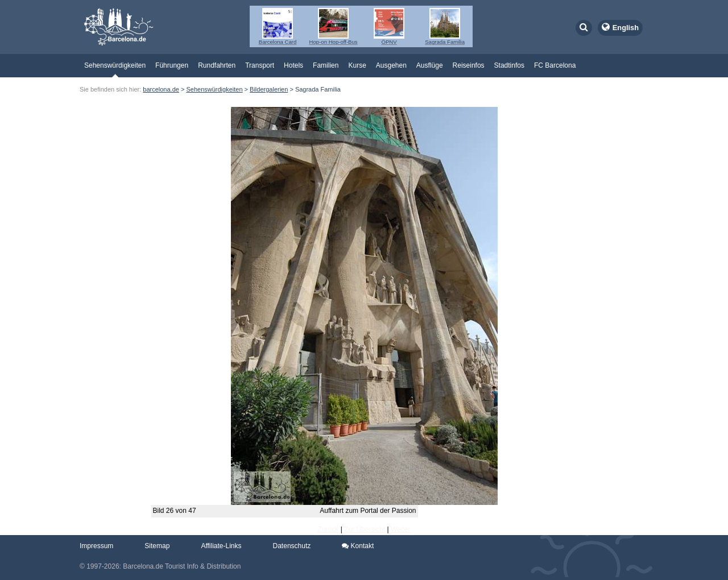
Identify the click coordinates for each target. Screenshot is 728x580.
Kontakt (358, 546)
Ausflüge (430, 65)
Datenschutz (292, 546)
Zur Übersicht (365, 529)
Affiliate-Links (221, 546)
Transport (260, 65)
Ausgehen (391, 65)
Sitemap (157, 546)
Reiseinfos (469, 65)
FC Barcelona (555, 65)
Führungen (172, 65)
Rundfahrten (217, 65)
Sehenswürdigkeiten (115, 65)
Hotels (293, 65)
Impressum (96, 546)
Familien (326, 65)
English (626, 28)
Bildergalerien (269, 89)
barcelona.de (161, 89)
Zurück (328, 529)
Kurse (357, 65)
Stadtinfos (509, 65)
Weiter (400, 529)
